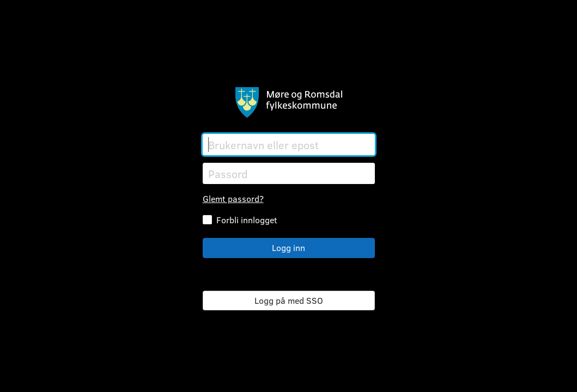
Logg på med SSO (289, 300)
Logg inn (288, 247)
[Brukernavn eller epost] (289, 145)
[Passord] (289, 173)
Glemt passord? (233, 198)
